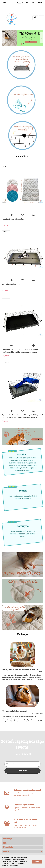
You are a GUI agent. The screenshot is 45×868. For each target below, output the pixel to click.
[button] (40, 3)
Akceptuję (37, 862)
